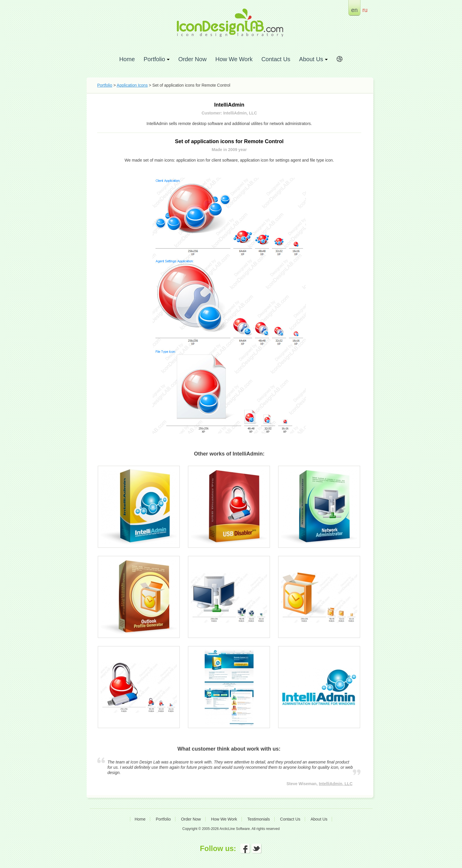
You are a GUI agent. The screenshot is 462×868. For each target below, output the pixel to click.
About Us (319, 819)
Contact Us (276, 59)
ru (365, 10)
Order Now (192, 59)
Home (127, 59)
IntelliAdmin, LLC (336, 784)
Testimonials (259, 819)
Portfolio (105, 85)
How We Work (234, 59)
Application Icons (132, 85)
